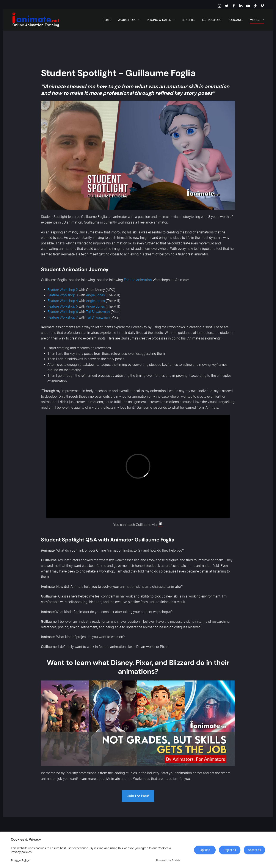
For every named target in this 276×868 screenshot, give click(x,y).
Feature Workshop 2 (63, 290)
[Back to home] (36, 20)
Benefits (188, 20)
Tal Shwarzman (98, 312)
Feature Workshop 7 (63, 317)
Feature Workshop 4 (63, 301)
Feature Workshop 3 (63, 295)
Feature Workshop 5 (63, 306)
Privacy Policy (20, 860)
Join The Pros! (138, 796)
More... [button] (257, 20)
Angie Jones (95, 295)
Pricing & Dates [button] (161, 20)
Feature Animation (138, 280)
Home (107, 20)
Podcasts (235, 20)
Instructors (211, 20)
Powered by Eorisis (168, 860)
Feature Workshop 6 (63, 312)
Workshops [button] (129, 20)
